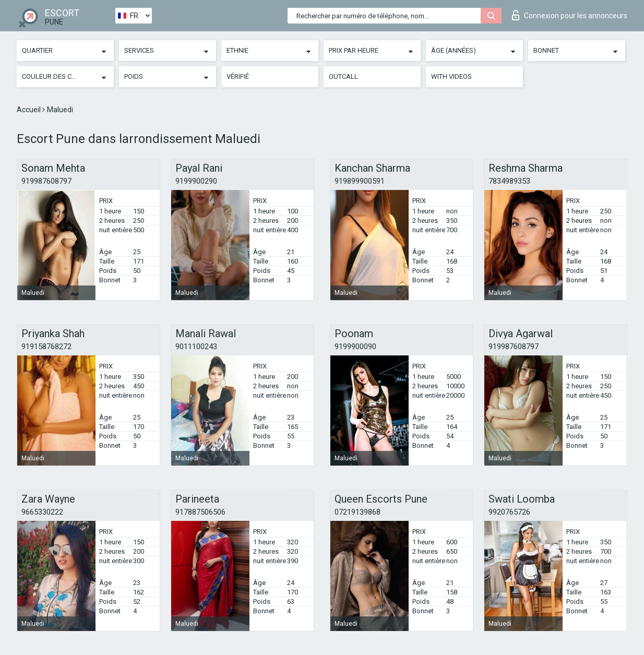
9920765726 (509, 512)
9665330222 (42, 512)
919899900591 (360, 181)
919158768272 (46, 347)
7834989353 (509, 181)
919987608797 (46, 181)
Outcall (343, 76)
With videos (451, 76)
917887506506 (200, 512)
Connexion (570, 15)
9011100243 (196, 347)
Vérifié (238, 76)
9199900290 (196, 181)
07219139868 (357, 512)
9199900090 (355, 347)
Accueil (29, 110)
